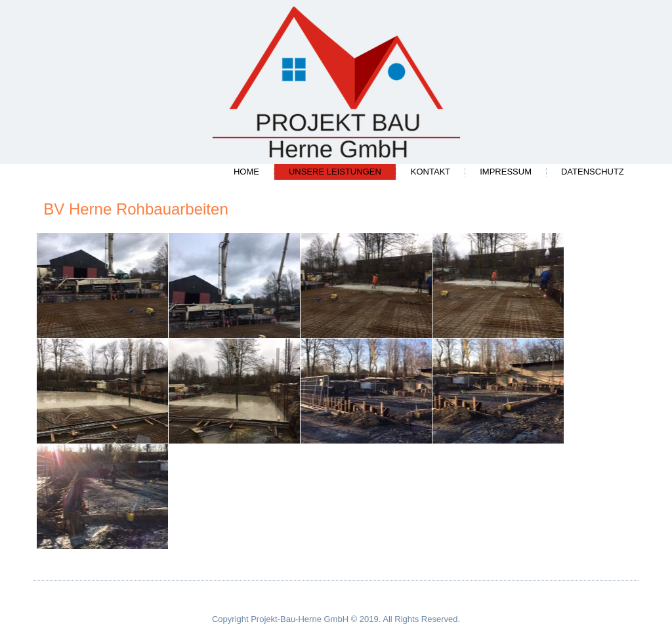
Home (246, 172)
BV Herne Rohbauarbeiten (136, 209)
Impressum (506, 172)
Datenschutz (593, 172)
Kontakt (430, 172)
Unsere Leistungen (335, 172)
